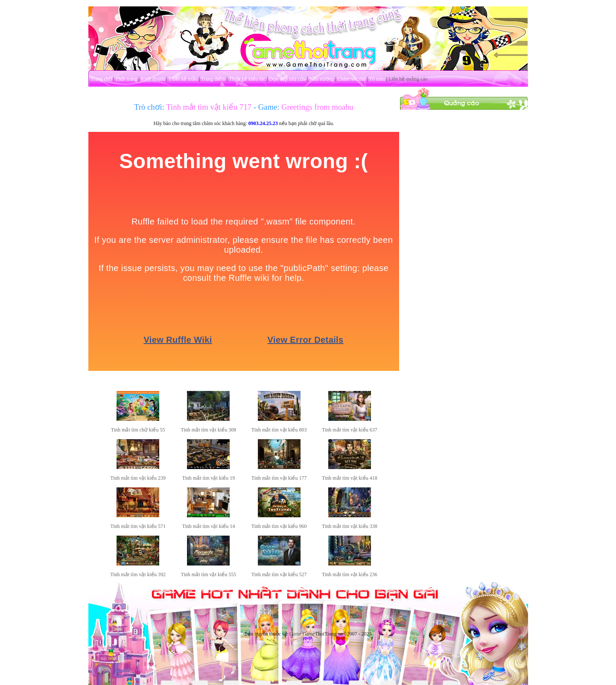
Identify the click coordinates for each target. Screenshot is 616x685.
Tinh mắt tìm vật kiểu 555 (209, 574)
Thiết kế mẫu (183, 79)
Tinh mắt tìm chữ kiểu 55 (138, 430)
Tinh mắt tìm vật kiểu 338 (350, 526)
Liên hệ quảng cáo (408, 79)
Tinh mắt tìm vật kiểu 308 (209, 430)
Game (295, 634)
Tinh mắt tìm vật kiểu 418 (350, 478)
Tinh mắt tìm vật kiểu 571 (138, 526)
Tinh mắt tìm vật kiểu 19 (209, 478)
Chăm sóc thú (351, 79)
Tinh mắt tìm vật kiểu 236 (350, 574)
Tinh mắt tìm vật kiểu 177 (279, 478)
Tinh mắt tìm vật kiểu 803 (279, 430)
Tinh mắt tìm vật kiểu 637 (350, 430)
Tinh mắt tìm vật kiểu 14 (209, 526)
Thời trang (126, 79)
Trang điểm (213, 79)
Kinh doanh (153, 79)
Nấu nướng (321, 79)
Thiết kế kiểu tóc (247, 79)
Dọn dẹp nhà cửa (287, 79)
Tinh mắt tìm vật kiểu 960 (279, 526)
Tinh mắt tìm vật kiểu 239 (138, 478)
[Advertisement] (464, 238)
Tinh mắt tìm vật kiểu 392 (138, 574)
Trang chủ (101, 79)
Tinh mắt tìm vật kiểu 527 (279, 574)
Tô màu (377, 79)
